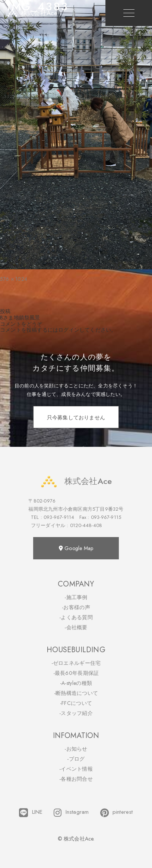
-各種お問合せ (76, 779)
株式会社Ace (76, 481)
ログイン (69, 330)
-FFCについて (76, 703)
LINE (31, 813)
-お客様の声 (76, 607)
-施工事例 (76, 597)
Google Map (76, 548)
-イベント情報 (76, 769)
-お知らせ (76, 749)
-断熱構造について (76, 693)
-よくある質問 (76, 617)
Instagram (71, 813)
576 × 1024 (14, 279)
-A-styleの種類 (76, 683)
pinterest (117, 813)
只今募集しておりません (76, 417)
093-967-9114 (59, 517)
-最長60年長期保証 (76, 673)
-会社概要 (76, 627)
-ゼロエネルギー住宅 (76, 663)
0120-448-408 (86, 525)
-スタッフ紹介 (76, 713)
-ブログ (76, 759)
